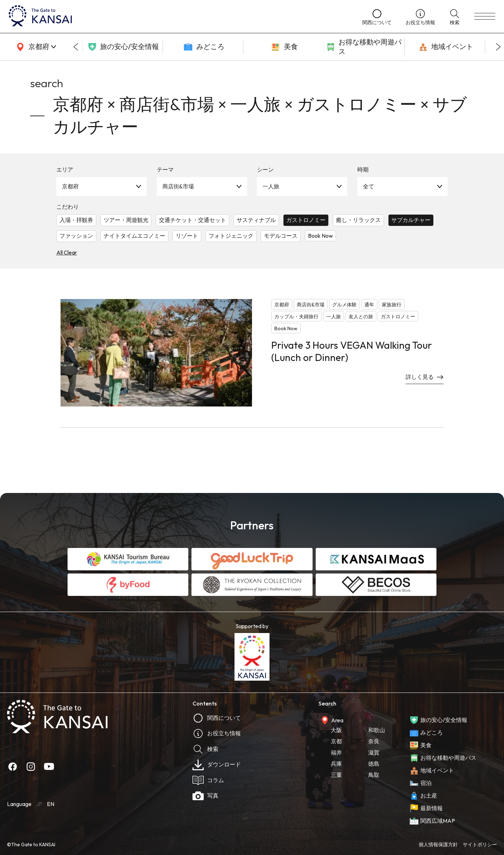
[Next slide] (498, 47)
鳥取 (374, 775)
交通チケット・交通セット (192, 220)
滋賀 (374, 752)
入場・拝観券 (76, 220)
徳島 (374, 764)
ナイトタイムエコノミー (134, 236)
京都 (336, 741)
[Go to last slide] (76, 47)
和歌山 (377, 730)
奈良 (374, 741)
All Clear (67, 252)
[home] (178, 16)
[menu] (485, 16)
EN (51, 804)
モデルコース (281, 236)
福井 (336, 752)
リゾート (187, 236)
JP (39, 804)
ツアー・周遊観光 (126, 220)
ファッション (76, 236)
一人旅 (271, 186)
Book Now (320, 236)
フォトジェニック (231, 236)
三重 (336, 775)
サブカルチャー (411, 220)
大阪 (336, 730)
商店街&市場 (178, 186)
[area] (35, 47)
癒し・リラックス (358, 220)
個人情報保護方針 (438, 844)
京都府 (70, 186)
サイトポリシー (480, 844)
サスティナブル (256, 220)
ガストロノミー (306, 220)
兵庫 (336, 764)
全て (369, 186)
